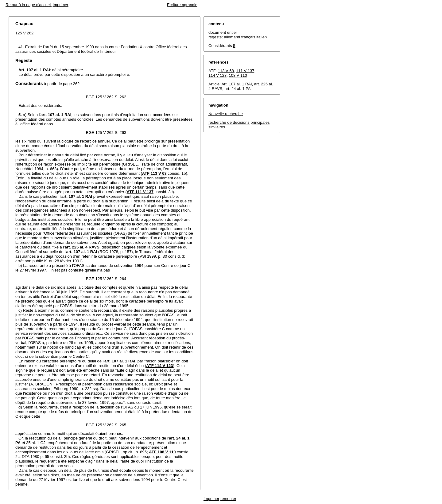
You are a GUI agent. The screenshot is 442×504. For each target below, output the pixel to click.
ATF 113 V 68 (154, 173)
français (248, 37)
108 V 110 (238, 75)
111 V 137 (245, 71)
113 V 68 (226, 71)
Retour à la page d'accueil (29, 5)
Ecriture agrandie (182, 5)
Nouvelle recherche (226, 114)
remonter (228, 499)
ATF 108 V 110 (162, 452)
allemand (232, 37)
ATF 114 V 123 (159, 366)
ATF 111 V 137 (140, 192)
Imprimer (61, 5)
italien (262, 37)
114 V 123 (217, 75)
